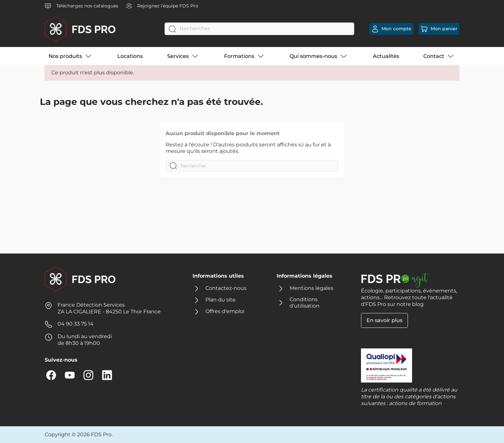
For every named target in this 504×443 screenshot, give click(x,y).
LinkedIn (107, 375)
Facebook (51, 375)
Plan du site (221, 300)
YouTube (70, 375)
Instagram (88, 375)
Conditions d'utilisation (305, 303)
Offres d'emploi (225, 311)
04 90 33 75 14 (76, 324)
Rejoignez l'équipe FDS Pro (162, 6)
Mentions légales (311, 288)
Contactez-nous (226, 288)
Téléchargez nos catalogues (81, 6)
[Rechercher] (259, 29)
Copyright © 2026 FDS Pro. (79, 434)
